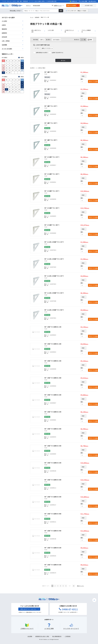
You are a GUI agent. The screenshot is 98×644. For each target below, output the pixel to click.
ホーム (32, 17)
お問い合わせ (92, 1)
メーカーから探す (7, 49)
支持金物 (37, 17)
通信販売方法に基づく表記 (42, 636)
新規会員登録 (36, 5)
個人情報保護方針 (57, 636)
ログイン (28, 5)
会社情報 (30, 636)
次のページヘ (80, 586)
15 (74, 586)
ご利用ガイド (73, 1)
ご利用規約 (68, 636)
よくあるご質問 (83, 1)
